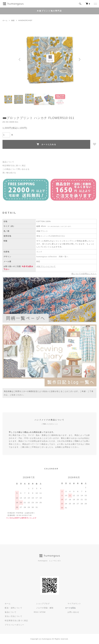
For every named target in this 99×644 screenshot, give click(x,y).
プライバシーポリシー (12, 625)
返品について (8, 162)
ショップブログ (41, 604)
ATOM (43, 612)
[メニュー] (95, 4)
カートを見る (70, 608)
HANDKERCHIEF (25, 20)
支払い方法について (11, 616)
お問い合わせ (71, 612)
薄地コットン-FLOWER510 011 (51, 236)
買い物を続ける (9, 173)
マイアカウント (72, 604)
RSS (36, 612)
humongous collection (47, 257)
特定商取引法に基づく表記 (14, 166)
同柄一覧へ (64, 257)
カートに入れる (46, 144)
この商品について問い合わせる (16, 169)
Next (79, 59)
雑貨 (13, 20)
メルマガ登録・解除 (43, 608)
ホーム (5, 20)
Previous (20, 59)
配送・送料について (11, 608)
